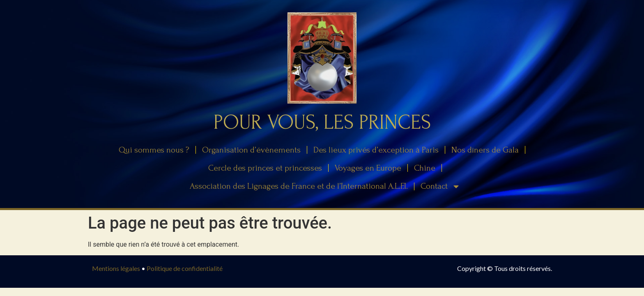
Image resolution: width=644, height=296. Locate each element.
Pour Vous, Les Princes (322, 122)
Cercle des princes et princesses (265, 168)
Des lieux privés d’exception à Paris (376, 150)
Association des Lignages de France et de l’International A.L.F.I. (299, 186)
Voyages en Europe (368, 168)
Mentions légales (116, 268)
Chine (425, 168)
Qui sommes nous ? (154, 150)
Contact (440, 186)
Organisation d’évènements (251, 150)
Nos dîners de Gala (485, 150)
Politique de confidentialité (185, 268)
